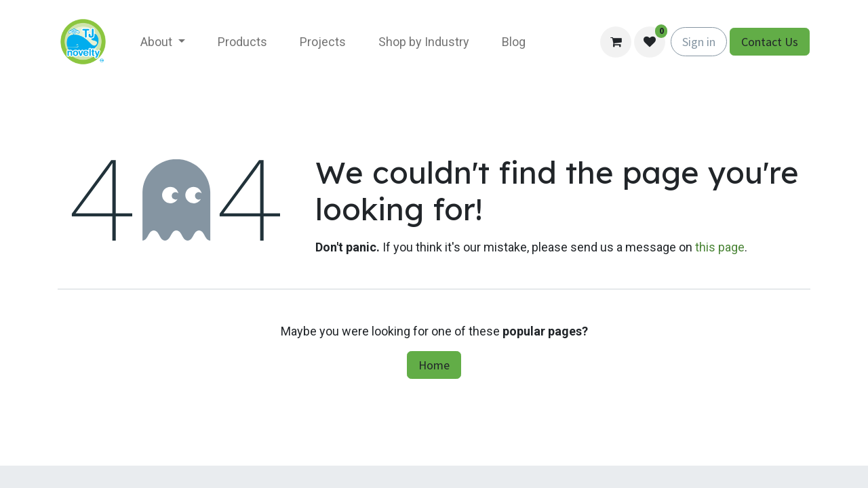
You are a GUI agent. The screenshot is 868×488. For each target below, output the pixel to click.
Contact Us (770, 42)
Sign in (699, 42)
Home (434, 365)
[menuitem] (163, 42)
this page (720, 247)
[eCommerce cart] (616, 42)
